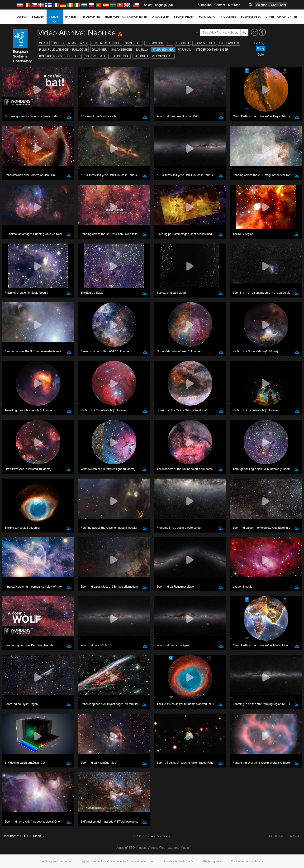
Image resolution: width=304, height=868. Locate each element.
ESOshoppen (91, 17)
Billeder (38, 17)
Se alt (44, 43)
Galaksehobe (121, 50)
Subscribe (205, 5)
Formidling (207, 17)
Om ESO (22, 17)
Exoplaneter (229, 43)
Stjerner (141, 56)
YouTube (10, 847)
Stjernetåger (163, 50)
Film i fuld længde (54, 50)
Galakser (99, 50)
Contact (220, 5)
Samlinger (133, 43)
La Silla (142, 50)
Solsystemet (95, 56)
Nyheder (71, 17)
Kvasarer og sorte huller (60, 56)
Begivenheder (184, 17)
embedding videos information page (273, 851)
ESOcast (183, 43)
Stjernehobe (119, 56)
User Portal (278, 5)
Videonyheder (163, 56)
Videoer (55, 19)
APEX (84, 43)
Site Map (234, 5)
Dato (261, 55)
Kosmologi (154, 43)
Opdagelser (160, 17)
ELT (169, 43)
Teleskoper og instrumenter (126, 17)
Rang (261, 48)
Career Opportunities (282, 17)
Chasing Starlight (106, 43)
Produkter (228, 17)
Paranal (184, 50)
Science (262, 5)
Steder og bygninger (212, 50)
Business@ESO (251, 17)
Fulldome (80, 50)
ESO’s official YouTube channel (112, 847)
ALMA (72, 43)
